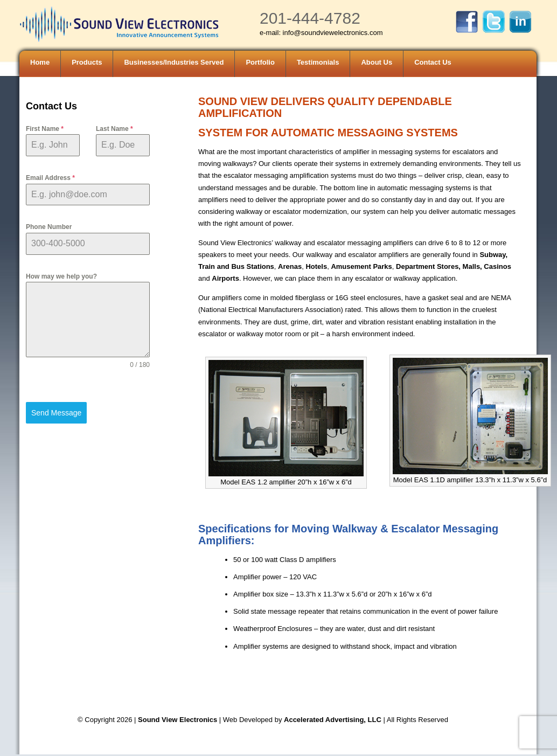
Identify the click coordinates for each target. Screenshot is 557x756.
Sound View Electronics (177, 720)
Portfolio (260, 62)
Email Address (50, 178)
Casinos (497, 266)
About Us (377, 62)
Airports (225, 278)
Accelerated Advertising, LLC (333, 720)
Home (40, 62)
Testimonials (318, 62)
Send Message (56, 413)
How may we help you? (61, 276)
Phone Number (49, 227)
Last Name (114, 129)
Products (87, 62)
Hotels (316, 266)
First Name (45, 129)
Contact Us (433, 62)
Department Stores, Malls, (439, 266)
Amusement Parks (361, 266)
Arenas (290, 266)
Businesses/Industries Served (174, 62)
